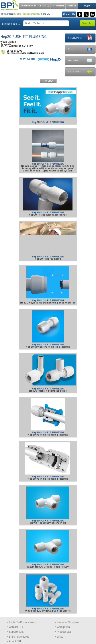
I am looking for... (11, 24)
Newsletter (58, 6)
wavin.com (27, 59)
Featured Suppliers (68, 622)
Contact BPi (16, 627)
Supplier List (16, 632)
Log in (87, 6)
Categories (63, 627)
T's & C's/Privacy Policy (23, 622)
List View (48, 81)
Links (60, 637)
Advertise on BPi (29, 6)
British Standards (19, 637)
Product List (64, 632)
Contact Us (69, 14)
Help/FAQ (45, 6)
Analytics (72, 6)
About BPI (15, 641)
